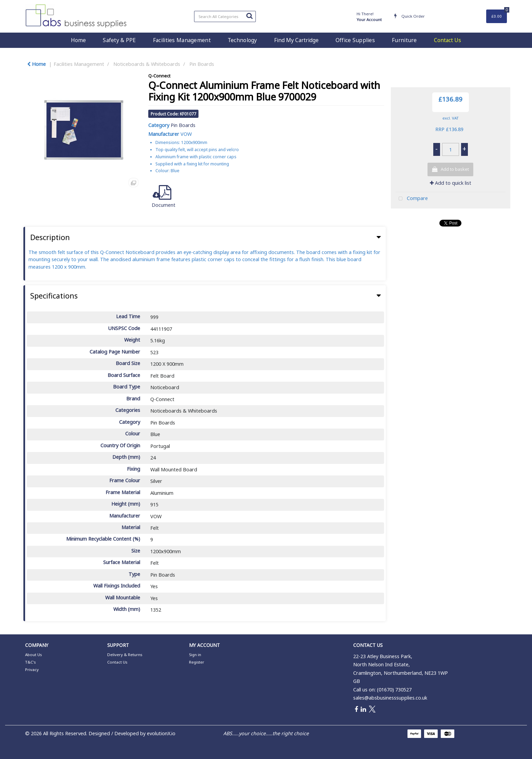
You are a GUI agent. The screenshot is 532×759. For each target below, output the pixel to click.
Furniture (404, 40)
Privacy (32, 670)
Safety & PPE (119, 40)
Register (197, 662)
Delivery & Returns (125, 655)
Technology (242, 40)
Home (78, 40)
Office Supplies (355, 40)
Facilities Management (182, 40)
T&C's (30, 662)
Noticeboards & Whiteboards (147, 64)
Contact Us (448, 40)
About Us (33, 655)
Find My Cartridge (296, 40)
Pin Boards (202, 64)
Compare (412, 199)
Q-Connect (159, 76)
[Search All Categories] (225, 16)
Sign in (195, 655)
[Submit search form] (249, 16)
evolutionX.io (161, 733)
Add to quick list (451, 183)
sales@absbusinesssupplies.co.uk (390, 698)
